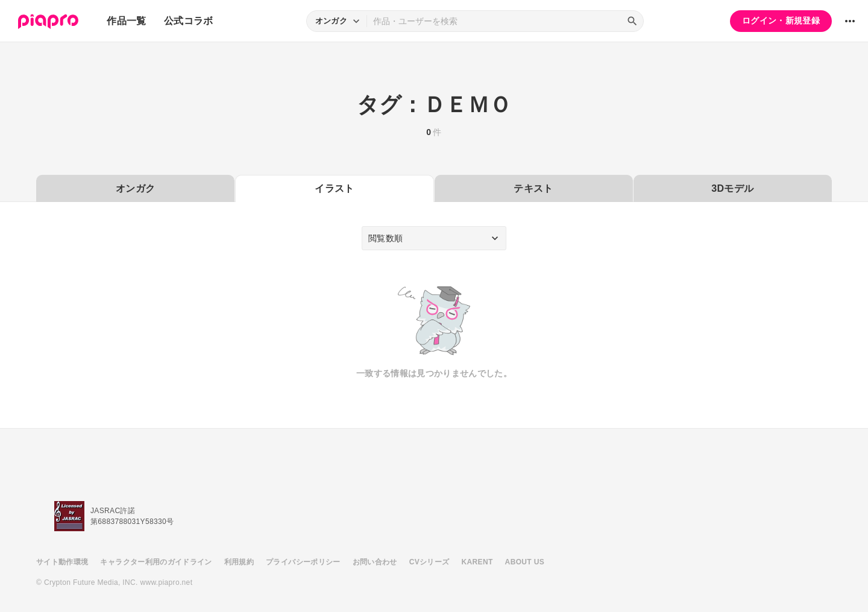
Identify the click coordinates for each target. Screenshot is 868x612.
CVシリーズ (429, 562)
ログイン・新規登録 (781, 21)
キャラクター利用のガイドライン (156, 562)
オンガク (135, 188)
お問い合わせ (375, 562)
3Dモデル (732, 188)
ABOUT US (525, 562)
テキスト (533, 188)
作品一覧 (126, 21)
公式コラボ (189, 21)
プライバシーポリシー (303, 562)
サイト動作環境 (62, 562)
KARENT (477, 562)
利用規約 (239, 562)
